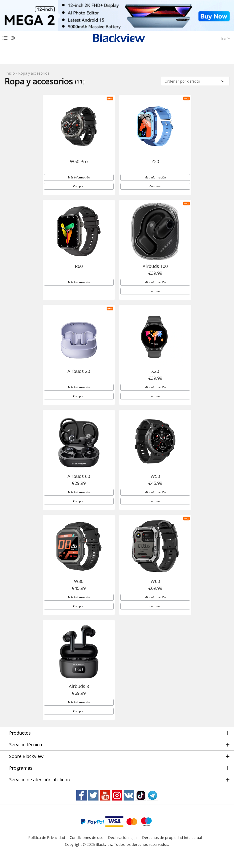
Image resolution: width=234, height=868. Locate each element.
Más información (79, 184)
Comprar (79, 193)
